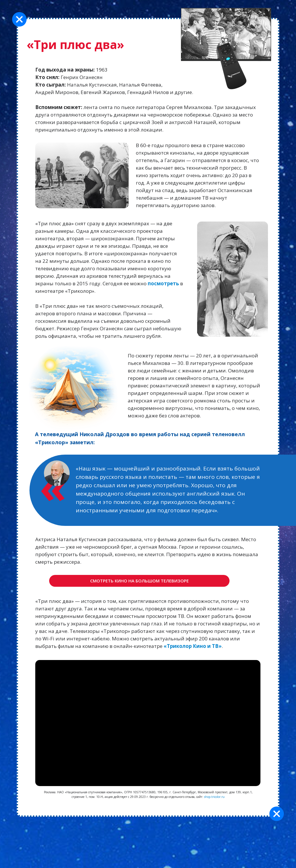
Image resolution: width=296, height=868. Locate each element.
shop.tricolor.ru (214, 797)
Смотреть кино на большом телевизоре (139, 581)
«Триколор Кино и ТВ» (193, 646)
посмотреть (163, 283)
